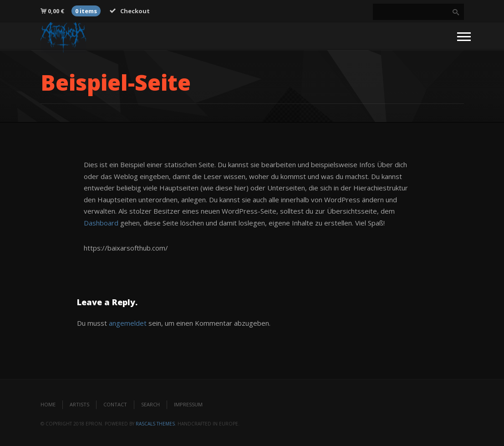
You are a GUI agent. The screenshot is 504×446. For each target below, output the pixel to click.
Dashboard (101, 223)
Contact (115, 404)
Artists (79, 404)
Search (150, 404)
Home (48, 404)
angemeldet (128, 323)
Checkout (130, 11)
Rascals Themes (155, 424)
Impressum (188, 404)
